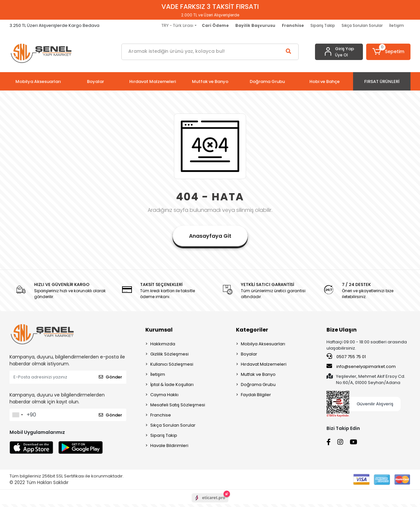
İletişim (397, 25)
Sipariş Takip (323, 25)
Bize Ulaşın (342, 330)
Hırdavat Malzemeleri (264, 364)
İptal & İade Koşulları (172, 385)
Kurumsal (159, 330)
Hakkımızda (163, 344)
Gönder (110, 377)
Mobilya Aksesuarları (263, 344)
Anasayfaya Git (210, 236)
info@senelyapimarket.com (361, 366)
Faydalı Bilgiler (256, 395)
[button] (388, 52)
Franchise (161, 415)
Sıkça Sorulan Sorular (362, 25)
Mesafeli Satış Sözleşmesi (178, 405)
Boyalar (249, 354)
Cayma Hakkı (164, 395)
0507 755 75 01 (346, 356)
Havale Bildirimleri (169, 446)
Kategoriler (252, 330)
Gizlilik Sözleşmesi (169, 354)
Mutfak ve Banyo (258, 374)
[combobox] (17, 415)
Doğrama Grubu (258, 385)
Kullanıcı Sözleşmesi (172, 364)
